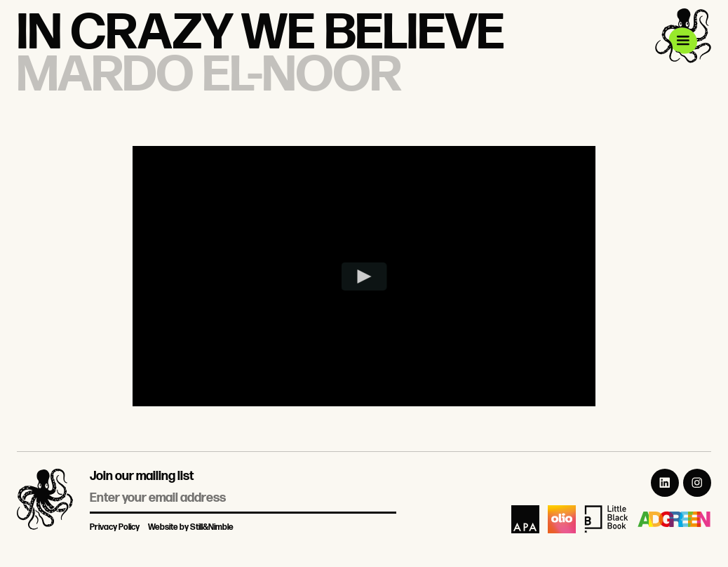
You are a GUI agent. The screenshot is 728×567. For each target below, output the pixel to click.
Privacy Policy (115, 527)
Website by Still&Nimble (191, 527)
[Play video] (364, 276)
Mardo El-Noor (209, 75)
